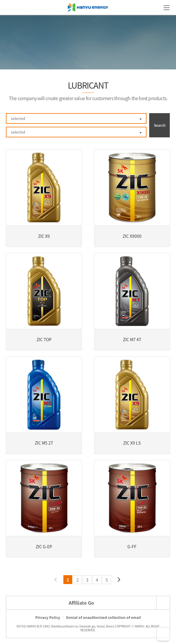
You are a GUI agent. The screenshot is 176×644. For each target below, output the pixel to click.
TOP (163, 634)
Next (119, 580)
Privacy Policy (48, 617)
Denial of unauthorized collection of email (103, 617)
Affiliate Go (81, 603)
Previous (56, 580)
